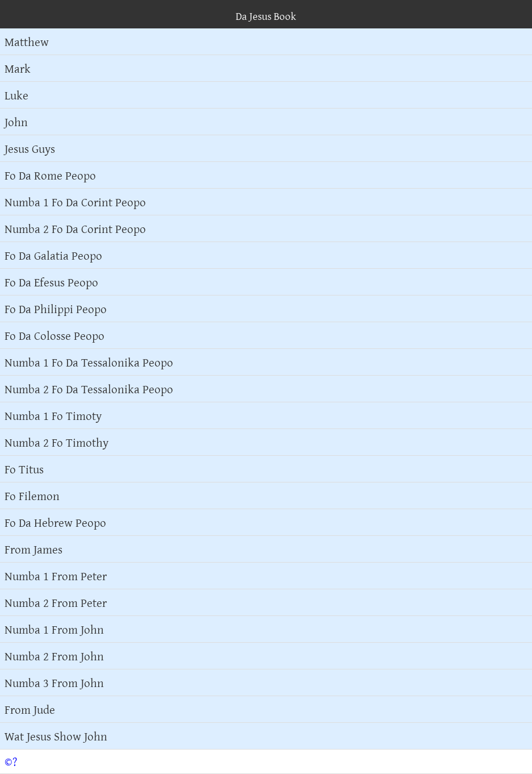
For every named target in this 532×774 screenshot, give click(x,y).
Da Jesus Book (266, 16)
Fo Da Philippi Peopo (56, 309)
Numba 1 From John (54, 629)
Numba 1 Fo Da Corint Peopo (75, 202)
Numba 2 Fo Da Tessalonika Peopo (89, 389)
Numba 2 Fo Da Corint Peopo (75, 228)
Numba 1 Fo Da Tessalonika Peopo (89, 362)
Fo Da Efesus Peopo (51, 282)
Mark (18, 68)
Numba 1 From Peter (56, 576)
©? (11, 761)
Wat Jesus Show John (56, 736)
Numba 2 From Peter (56, 602)
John (16, 122)
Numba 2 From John (54, 656)
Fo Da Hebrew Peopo (55, 522)
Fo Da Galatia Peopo (53, 255)
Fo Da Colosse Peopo (55, 335)
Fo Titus (24, 469)
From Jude (30, 709)
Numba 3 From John (54, 683)
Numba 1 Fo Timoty (53, 415)
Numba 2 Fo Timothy (56, 442)
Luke (16, 95)
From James (33, 549)
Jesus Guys (30, 148)
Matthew (27, 41)
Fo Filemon (32, 496)
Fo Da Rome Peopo (50, 175)
